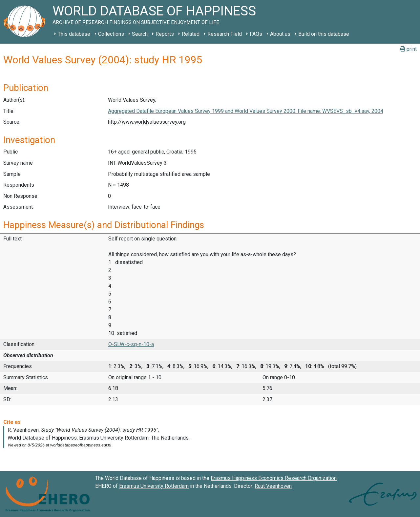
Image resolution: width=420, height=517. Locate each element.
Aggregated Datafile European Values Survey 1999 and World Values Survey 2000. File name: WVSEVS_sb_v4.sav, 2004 (246, 111)
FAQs (256, 34)
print (408, 49)
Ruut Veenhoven (273, 486)
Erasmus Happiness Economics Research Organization (274, 478)
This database (74, 34)
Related (191, 34)
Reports (165, 34)
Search (140, 34)
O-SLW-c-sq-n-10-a (131, 344)
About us (280, 34)
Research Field (225, 34)
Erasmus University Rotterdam (154, 486)
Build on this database (324, 34)
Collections (111, 34)
